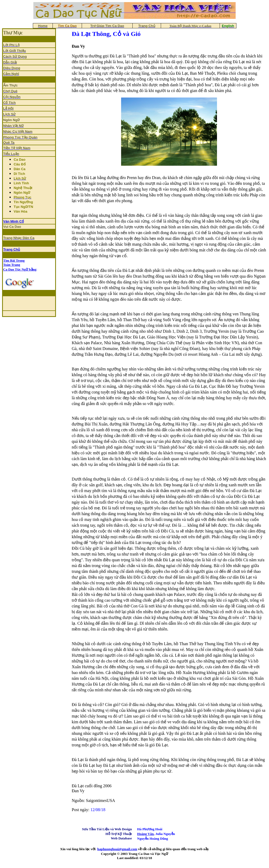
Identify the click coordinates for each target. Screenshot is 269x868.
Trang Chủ (12, 249)
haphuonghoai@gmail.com (117, 849)
